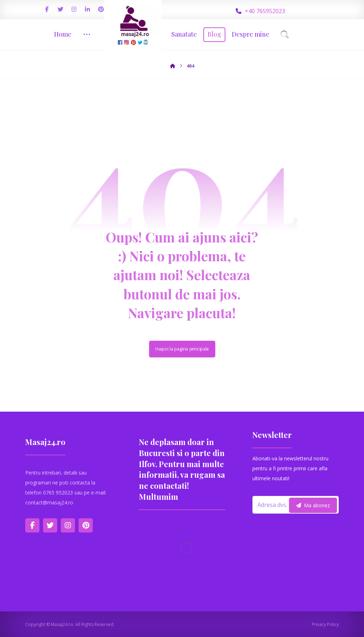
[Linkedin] (87, 9)
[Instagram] (74, 9)
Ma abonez (313, 505)
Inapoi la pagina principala (182, 349)
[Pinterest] (101, 9)
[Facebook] (47, 9)
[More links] (87, 34)
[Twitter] (60, 9)
